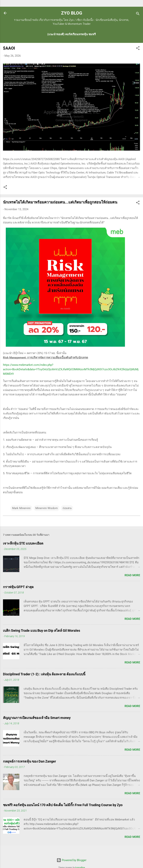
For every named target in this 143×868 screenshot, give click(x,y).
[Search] (138, 14)
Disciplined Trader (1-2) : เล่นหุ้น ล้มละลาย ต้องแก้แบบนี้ (44, 674)
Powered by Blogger (71, 860)
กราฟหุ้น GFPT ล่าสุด (18, 587)
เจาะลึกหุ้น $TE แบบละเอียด (23, 543)
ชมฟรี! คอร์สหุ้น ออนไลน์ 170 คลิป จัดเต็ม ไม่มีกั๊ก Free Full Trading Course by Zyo (63, 805)
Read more (132, 575)
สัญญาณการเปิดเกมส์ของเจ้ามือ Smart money (37, 718)
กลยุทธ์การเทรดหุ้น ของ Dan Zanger (30, 761)
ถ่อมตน (67, 508)
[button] (138, 49)
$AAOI (9, 48)
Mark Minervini (21, 508)
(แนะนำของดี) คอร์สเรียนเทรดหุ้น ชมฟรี (71, 34)
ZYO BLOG (72, 13)
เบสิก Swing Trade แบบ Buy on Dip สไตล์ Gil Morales (42, 631)
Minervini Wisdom (47, 508)
